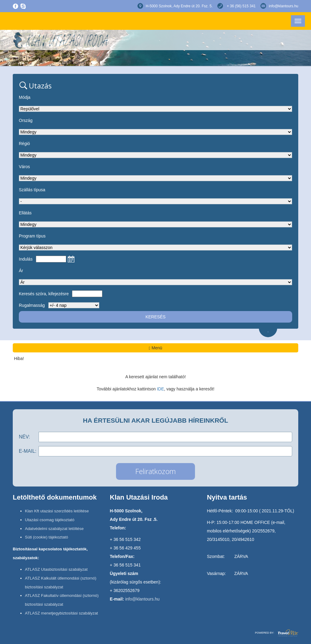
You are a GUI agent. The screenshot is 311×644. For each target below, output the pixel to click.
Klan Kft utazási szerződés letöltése (57, 511)
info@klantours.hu (284, 6)
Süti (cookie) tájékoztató (46, 537)
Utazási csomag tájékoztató (50, 520)
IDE (161, 389)
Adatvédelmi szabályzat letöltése (54, 529)
